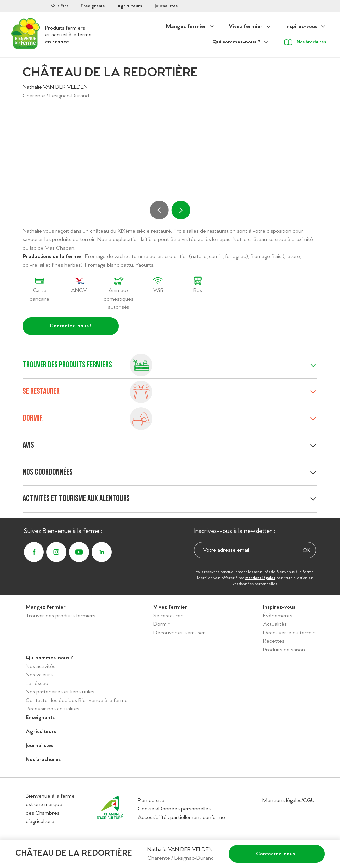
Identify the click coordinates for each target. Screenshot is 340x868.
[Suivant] (181, 210)
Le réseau (37, 684)
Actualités (275, 624)
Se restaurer (168, 616)
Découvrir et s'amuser (179, 633)
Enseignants (93, 6)
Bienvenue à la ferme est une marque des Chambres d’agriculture (50, 809)
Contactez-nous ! (71, 326)
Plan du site (151, 800)
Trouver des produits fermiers (60, 616)
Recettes (274, 641)
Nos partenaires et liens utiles (60, 692)
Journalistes (166, 6)
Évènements (278, 616)
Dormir (162, 624)
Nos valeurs (39, 675)
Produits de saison (284, 650)
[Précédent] (159, 210)
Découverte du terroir (289, 633)
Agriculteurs (130, 6)
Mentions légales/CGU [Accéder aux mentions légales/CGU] (289, 800)
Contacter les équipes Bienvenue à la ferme (77, 700)
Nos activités (41, 667)
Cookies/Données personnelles (174, 809)
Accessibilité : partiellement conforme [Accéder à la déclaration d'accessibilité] (181, 817)
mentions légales (260, 578)
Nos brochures (43, 760)
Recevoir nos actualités (52, 709)
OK (307, 550)
